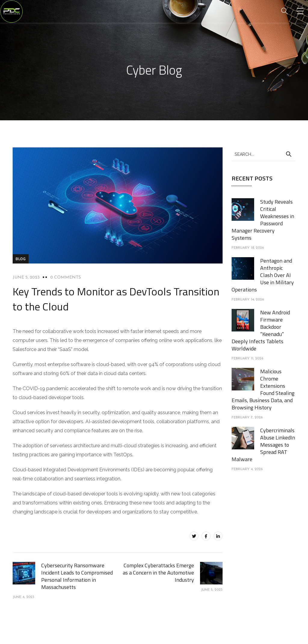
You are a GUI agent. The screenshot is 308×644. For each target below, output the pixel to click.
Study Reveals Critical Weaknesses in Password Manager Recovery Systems (263, 220)
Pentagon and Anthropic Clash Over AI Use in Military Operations (263, 275)
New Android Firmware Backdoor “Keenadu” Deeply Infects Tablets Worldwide (261, 330)
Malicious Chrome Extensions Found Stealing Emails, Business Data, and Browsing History (263, 389)
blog (21, 259)
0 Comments (66, 277)
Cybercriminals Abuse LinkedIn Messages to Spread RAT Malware (263, 445)
